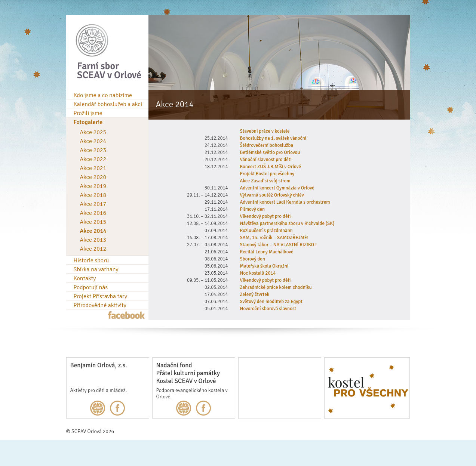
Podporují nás (91, 287)
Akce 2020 (93, 177)
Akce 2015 (93, 222)
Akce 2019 (93, 186)
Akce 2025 (93, 132)
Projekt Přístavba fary (100, 296)
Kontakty (85, 278)
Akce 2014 (93, 231)
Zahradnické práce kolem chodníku (276, 287)
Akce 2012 (93, 249)
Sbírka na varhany (96, 269)
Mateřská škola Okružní (264, 266)
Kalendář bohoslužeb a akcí (108, 104)
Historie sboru (91, 260)
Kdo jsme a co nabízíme (103, 95)
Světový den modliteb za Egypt (271, 302)
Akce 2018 (93, 195)
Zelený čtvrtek (255, 294)
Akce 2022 (93, 159)
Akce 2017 (93, 204)
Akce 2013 (93, 240)
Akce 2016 (93, 213)
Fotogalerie (88, 122)
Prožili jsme (88, 113)
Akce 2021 (93, 168)
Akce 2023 (93, 150)
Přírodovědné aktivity (100, 305)
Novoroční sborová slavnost (268, 309)
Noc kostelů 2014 (258, 273)
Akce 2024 (93, 141)
